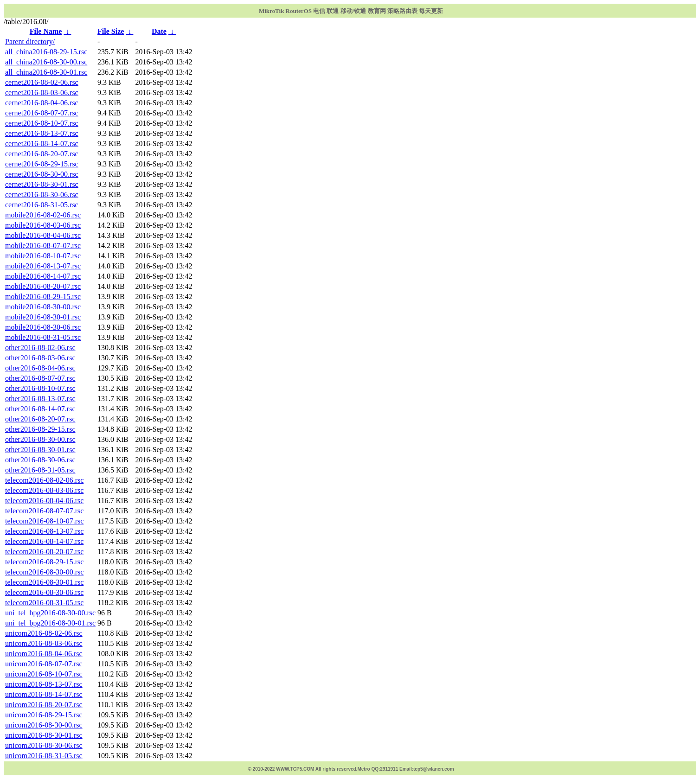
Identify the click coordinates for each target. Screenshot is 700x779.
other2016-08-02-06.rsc (40, 348)
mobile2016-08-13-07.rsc (43, 266)
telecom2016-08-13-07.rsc (44, 531)
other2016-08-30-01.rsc (40, 450)
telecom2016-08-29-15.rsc (44, 562)
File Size (111, 31)
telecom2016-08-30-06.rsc (44, 592)
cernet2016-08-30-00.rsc (42, 174)
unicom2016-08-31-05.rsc (44, 756)
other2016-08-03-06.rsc (40, 358)
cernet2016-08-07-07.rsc (42, 113)
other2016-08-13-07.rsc (40, 399)
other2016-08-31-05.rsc (40, 470)
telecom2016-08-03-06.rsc (44, 490)
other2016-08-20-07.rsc (40, 419)
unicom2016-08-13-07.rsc (44, 684)
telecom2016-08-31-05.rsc (44, 603)
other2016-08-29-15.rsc (40, 429)
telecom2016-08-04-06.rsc (44, 501)
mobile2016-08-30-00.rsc (43, 307)
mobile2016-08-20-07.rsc (43, 286)
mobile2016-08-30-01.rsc (43, 317)
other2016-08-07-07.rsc (40, 378)
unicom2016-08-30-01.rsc (44, 735)
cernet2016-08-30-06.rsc (42, 195)
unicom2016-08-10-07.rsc (44, 674)
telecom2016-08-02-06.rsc (44, 480)
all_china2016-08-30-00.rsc (46, 62)
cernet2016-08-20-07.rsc (42, 154)
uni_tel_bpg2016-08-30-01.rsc (50, 623)
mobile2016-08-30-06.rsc (43, 327)
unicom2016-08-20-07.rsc (44, 705)
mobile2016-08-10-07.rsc (43, 256)
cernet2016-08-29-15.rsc (42, 164)
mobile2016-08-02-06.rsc (43, 215)
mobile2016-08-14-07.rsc (43, 276)
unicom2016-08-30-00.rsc (44, 725)
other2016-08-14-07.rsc (40, 409)
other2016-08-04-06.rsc (40, 368)
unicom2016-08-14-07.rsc (44, 694)
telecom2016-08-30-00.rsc (44, 572)
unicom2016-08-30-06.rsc (44, 745)
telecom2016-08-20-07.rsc (44, 552)
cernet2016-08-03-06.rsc (42, 93)
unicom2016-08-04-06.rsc (44, 654)
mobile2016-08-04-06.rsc (43, 235)
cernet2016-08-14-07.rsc (42, 144)
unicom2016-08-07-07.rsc (44, 664)
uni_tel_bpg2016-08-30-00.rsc (50, 613)
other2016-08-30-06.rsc (40, 460)
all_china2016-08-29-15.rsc (46, 52)
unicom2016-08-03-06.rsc (44, 643)
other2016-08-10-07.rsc (40, 388)
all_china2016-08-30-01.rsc (46, 72)
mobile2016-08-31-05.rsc (43, 337)
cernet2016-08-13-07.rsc (42, 133)
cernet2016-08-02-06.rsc (42, 82)
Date (159, 31)
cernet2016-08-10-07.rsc (42, 123)
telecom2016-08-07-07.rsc (44, 511)
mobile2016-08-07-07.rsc (43, 246)
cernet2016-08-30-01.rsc (42, 184)
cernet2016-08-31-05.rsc (42, 205)
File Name (46, 31)
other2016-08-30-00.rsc (40, 439)
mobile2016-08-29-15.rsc (43, 297)
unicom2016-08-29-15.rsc (44, 715)
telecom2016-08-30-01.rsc (44, 582)
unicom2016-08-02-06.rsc (44, 633)
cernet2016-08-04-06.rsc (42, 103)
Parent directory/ (30, 42)
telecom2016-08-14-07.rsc (44, 541)
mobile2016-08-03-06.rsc (43, 225)
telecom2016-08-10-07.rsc (44, 521)
